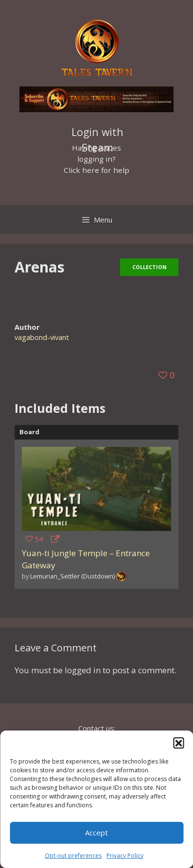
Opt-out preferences (73, 856)
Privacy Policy (125, 856)
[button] (178, 743)
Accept (96, 833)
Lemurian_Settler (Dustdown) (72, 576)
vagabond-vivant (42, 337)
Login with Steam (97, 133)
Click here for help (96, 170)
